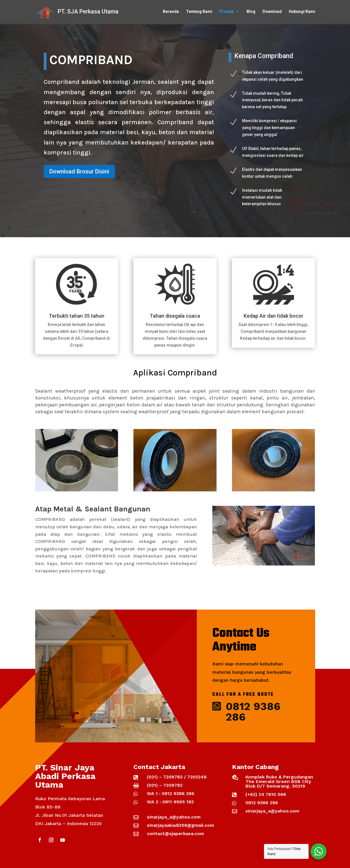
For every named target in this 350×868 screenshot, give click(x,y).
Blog (251, 12)
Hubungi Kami (302, 12)
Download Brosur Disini (79, 171)
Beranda (171, 12)
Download (272, 12)
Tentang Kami (199, 12)
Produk (227, 12)
